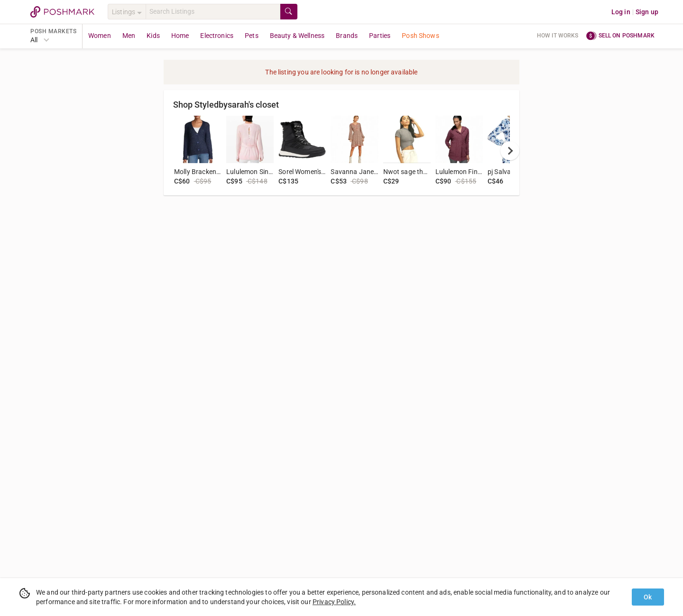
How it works (558, 36)
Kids (153, 36)
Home (180, 36)
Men (129, 36)
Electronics (217, 36)
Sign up (647, 12)
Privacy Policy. (334, 602)
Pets (252, 36)
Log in (621, 12)
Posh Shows (420, 36)
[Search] (213, 12)
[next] (510, 151)
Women (100, 36)
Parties (380, 36)
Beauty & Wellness (297, 36)
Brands (347, 36)
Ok (648, 597)
